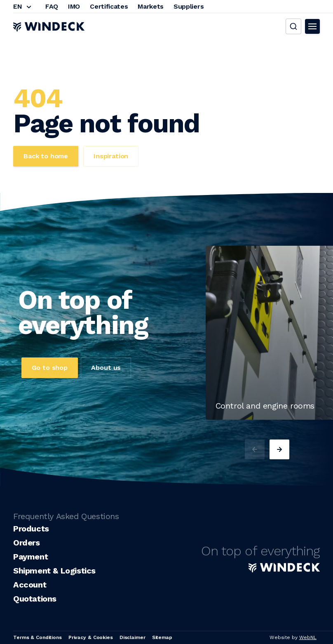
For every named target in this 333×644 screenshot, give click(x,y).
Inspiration (111, 156)
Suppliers (189, 6)
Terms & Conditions (38, 637)
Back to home (46, 156)
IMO (74, 6)
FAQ (52, 6)
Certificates (109, 6)
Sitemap (162, 637)
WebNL (308, 637)
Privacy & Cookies (91, 637)
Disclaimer (132, 637)
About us (106, 368)
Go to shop (50, 368)
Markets (151, 6)
